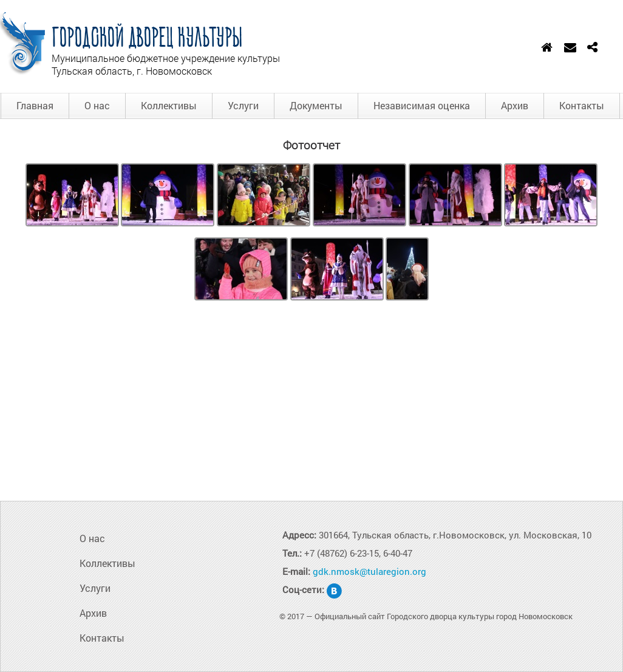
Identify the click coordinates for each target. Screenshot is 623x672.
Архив (515, 105)
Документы (316, 105)
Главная (35, 105)
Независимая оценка (422, 105)
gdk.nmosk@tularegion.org (369, 571)
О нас (97, 105)
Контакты (582, 105)
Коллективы (169, 105)
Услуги (243, 105)
